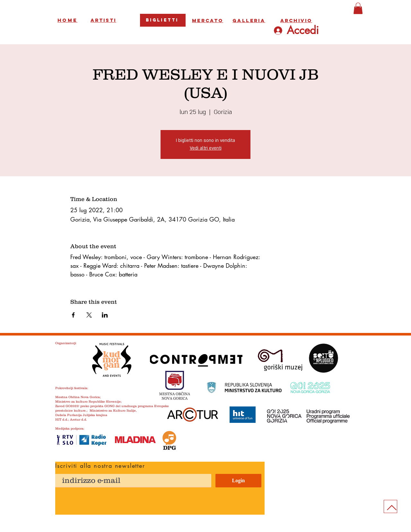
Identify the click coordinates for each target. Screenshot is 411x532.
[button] (358, 8)
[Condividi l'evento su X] (89, 315)
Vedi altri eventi (206, 148)
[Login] (238, 481)
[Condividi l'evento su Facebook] (73, 315)
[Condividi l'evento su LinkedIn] (105, 315)
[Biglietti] (163, 20)
